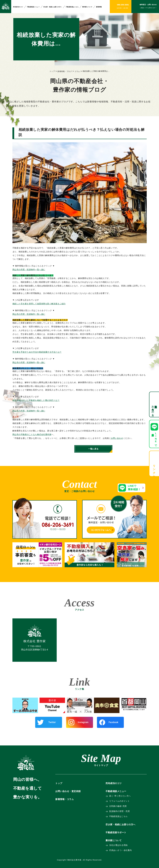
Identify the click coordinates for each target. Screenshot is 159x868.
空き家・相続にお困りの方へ (53, 7)
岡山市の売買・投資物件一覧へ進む (29, 270)
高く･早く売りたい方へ (120, 796)
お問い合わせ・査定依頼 (68, 791)
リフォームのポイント (120, 801)
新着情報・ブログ (65, 71)
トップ (52, 71)
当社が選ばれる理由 (119, 845)
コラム (77, 71)
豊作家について (87, 7)
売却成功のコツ (18, 7)
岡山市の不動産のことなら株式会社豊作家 (32, 434)
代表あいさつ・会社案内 (121, 850)
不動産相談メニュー (33, 7)
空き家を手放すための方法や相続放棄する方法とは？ (37, 352)
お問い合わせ (117, 438)
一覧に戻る (80, 449)
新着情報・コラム (65, 799)
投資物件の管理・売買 (120, 811)
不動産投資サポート (116, 833)
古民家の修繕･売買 (118, 806)
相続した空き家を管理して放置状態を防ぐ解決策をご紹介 (39, 304)
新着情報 (99, 7)
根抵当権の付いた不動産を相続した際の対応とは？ (36, 400)
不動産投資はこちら (72, 7)
